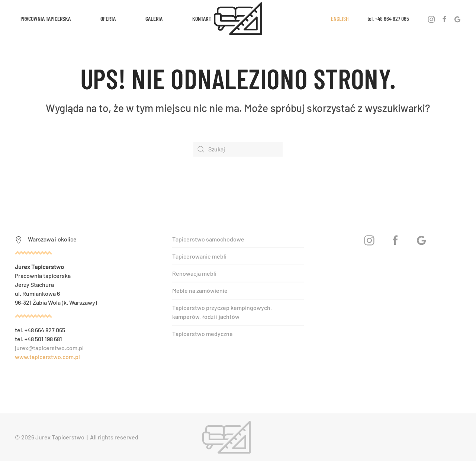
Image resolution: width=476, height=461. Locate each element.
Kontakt (202, 18)
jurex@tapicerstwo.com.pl (49, 348)
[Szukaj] (238, 149)
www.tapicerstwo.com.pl (47, 357)
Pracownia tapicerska (46, 18)
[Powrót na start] (238, 19)
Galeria (154, 18)
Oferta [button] (108, 18)
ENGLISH (340, 18)
